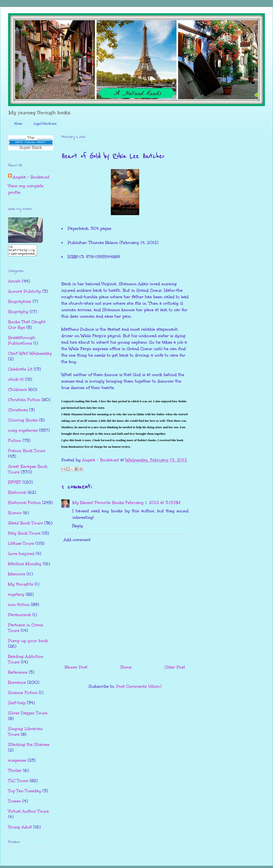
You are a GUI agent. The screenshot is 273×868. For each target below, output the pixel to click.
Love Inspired (21, 556)
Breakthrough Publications (22, 342)
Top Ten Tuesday (25, 793)
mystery (16, 596)
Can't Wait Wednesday (30, 355)
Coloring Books (23, 422)
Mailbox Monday (25, 566)
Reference (18, 674)
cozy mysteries (23, 432)
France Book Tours (27, 453)
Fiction (15, 443)
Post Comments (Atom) (139, 686)
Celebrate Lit (20, 371)
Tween (15, 803)
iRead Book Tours (25, 525)
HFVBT (15, 484)
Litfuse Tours (21, 545)
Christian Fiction (24, 402)
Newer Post (76, 667)
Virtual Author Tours (28, 813)
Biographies (20, 304)
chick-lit (16, 381)
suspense (17, 762)
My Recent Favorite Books (98, 503)
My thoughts (21, 586)
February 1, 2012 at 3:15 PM (153, 503)
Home (18, 124)
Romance (17, 684)
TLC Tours (18, 783)
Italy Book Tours (24, 535)
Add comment (77, 540)
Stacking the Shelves (29, 747)
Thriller (15, 773)
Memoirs (17, 576)
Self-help (17, 705)
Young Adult (20, 829)
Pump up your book (28, 643)
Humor (15, 515)
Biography (18, 314)
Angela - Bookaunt (31, 177)
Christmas (18, 412)
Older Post (175, 667)
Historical (17, 494)
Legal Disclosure (45, 124)
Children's (17, 392)
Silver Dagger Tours (28, 715)
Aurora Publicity (25, 293)
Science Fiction (23, 695)
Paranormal (20, 617)
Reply (78, 526)
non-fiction (19, 607)
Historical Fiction (24, 505)
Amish (14, 283)
